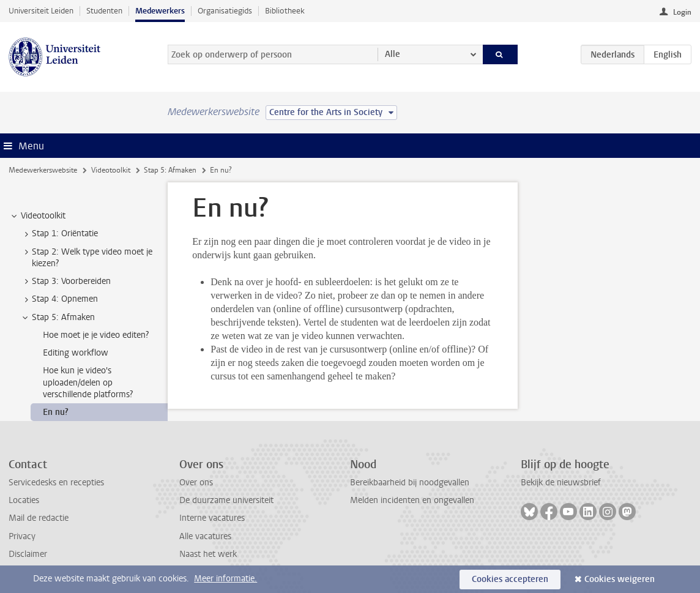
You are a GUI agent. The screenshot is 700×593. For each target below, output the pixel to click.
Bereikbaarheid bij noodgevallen (410, 483)
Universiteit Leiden (41, 11)
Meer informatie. (225, 579)
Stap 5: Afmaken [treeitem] (58, 318)
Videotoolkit (111, 170)
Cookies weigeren (620, 579)
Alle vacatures (205, 536)
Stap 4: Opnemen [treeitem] (59, 299)
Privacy (22, 536)
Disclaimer (28, 554)
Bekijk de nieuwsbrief (561, 483)
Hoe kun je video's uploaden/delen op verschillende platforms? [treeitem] (88, 382)
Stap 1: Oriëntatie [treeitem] (59, 234)
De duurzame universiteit (226, 500)
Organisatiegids (225, 11)
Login (682, 12)
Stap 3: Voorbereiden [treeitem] (65, 282)
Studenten (104, 11)
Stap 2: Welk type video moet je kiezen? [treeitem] (86, 258)
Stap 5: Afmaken (170, 170)
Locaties (24, 500)
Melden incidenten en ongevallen (412, 500)
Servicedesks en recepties (56, 483)
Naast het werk (208, 554)
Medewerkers (160, 11)
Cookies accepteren (510, 579)
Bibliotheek (285, 11)
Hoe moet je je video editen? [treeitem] (96, 335)
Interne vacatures (212, 518)
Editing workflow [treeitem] (76, 353)
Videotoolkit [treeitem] (37, 216)
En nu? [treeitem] (56, 412)
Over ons (196, 483)
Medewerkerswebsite (43, 170)
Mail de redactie (39, 518)
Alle (393, 54)
